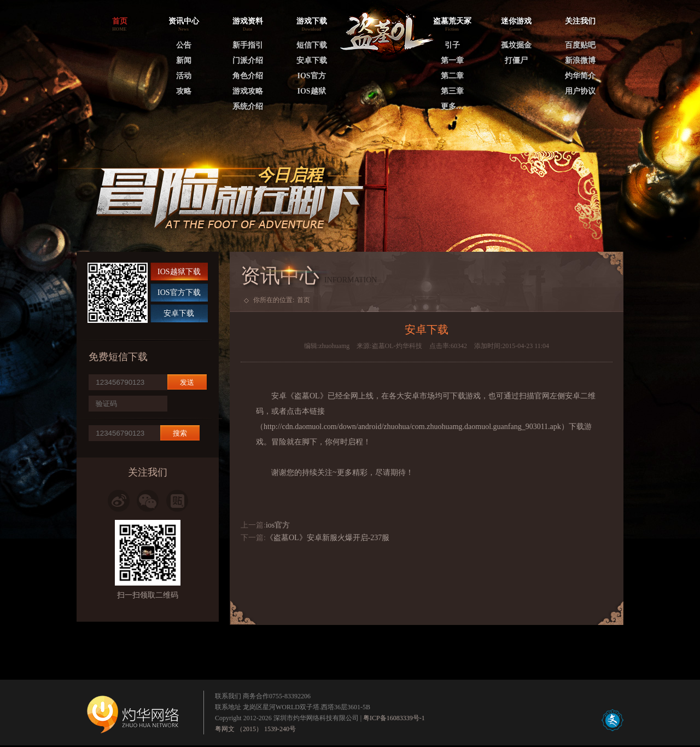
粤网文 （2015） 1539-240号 (255, 729)
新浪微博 (580, 60)
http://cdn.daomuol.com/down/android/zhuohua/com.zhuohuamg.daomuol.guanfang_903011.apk (412, 427)
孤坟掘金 (516, 45)
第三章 (452, 91)
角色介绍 (248, 76)
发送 (187, 382)
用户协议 (580, 91)
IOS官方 (311, 76)
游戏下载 (312, 21)
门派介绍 (248, 60)
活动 (184, 76)
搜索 (180, 433)
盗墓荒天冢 (452, 21)
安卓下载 (312, 60)
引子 (452, 45)
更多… (452, 106)
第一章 (452, 60)
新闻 (184, 60)
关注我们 (580, 21)
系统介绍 (248, 106)
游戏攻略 (248, 91)
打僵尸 (516, 60)
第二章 (452, 76)
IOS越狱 (311, 91)
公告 (184, 45)
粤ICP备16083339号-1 (394, 718)
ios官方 (278, 525)
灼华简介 (580, 76)
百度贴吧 (580, 45)
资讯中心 (184, 21)
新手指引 (248, 45)
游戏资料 (248, 21)
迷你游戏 (516, 21)
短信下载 (312, 45)
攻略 (184, 91)
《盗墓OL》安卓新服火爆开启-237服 (328, 538)
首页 (304, 300)
